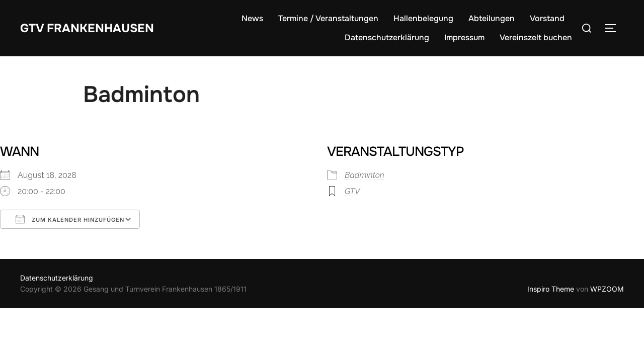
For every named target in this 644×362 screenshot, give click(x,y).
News (252, 18)
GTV (352, 191)
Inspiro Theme (551, 289)
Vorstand (547, 18)
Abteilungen (492, 18)
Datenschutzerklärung (387, 37)
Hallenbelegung (423, 18)
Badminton (365, 175)
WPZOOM (607, 289)
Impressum (464, 37)
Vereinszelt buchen (536, 37)
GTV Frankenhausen (94, 27)
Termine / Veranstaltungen (328, 18)
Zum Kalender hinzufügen (70, 219)
